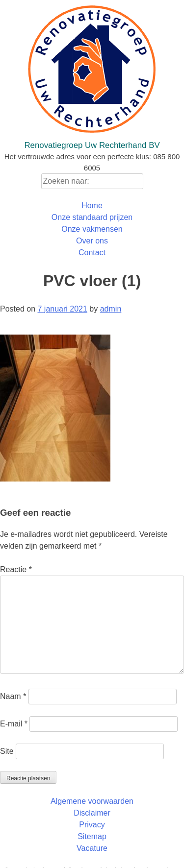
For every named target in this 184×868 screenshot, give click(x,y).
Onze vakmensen (92, 229)
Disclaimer (92, 813)
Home (92, 205)
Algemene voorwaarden (92, 801)
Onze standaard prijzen (92, 217)
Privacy (92, 825)
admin (111, 309)
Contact (92, 253)
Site (7, 751)
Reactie (16, 569)
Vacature (92, 848)
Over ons (92, 241)
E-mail (14, 724)
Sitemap (92, 836)
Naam (13, 696)
